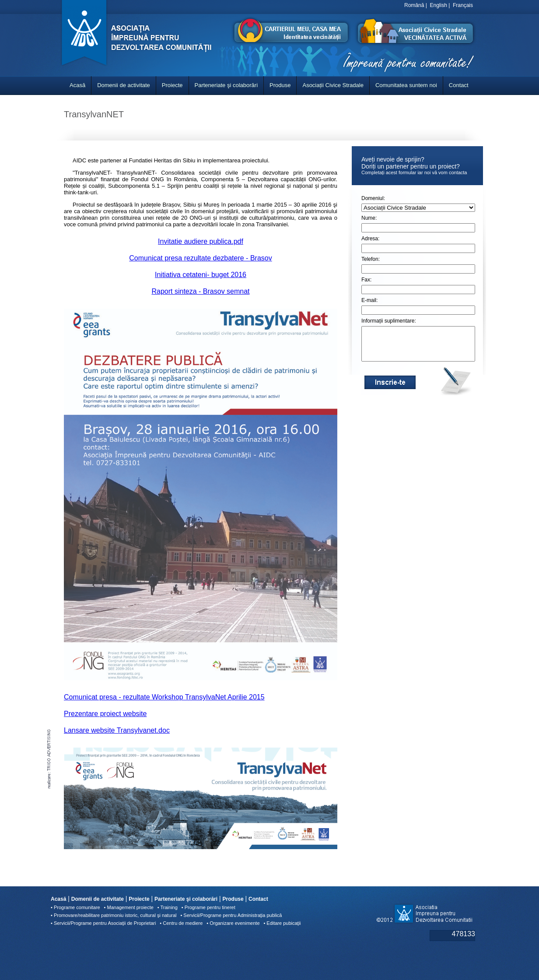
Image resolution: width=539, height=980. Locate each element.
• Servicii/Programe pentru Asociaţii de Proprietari (103, 923)
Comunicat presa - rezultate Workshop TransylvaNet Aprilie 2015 (164, 697)
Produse (280, 85)
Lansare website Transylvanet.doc (117, 730)
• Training (168, 907)
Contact (459, 85)
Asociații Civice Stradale (333, 85)
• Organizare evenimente (233, 923)
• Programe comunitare (75, 907)
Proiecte (172, 85)
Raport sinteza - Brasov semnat (200, 291)
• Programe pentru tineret (208, 907)
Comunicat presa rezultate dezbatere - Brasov (200, 258)
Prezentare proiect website (105, 714)
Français (463, 5)
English (439, 5)
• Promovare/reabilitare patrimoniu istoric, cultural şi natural (114, 915)
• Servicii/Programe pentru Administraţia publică (231, 915)
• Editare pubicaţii (282, 923)
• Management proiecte (129, 907)
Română (414, 5)
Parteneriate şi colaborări (226, 85)
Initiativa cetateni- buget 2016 (201, 275)
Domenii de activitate (124, 85)
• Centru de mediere (181, 923)
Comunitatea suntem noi (406, 85)
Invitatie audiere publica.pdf (201, 241)
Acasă (77, 85)
